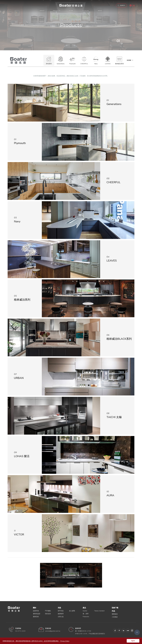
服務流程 (36, 617)
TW (133, 5)
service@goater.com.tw (53, 631)
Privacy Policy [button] (65, 641)
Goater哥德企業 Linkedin (124, 631)
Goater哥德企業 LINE (128, 631)
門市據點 (48, 611)
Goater (85, 611)
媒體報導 (61, 614)
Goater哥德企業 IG (132, 631)
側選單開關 (137, 632)
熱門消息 (61, 611)
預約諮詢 (48, 614)
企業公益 (61, 617)
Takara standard (99, 611)
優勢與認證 (37, 614)
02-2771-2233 (20, 631)
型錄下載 (115, 608)
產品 (84, 608)
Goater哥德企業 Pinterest (119, 631)
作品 (113, 611)
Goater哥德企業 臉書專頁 (115, 631)
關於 (35, 608)
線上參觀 (72, 611)
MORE (129, 60)
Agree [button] (133, 641)
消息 (59, 608)
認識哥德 (36, 611)
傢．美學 (86, 614)
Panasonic (86, 617)
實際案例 (115, 614)
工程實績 (115, 617)
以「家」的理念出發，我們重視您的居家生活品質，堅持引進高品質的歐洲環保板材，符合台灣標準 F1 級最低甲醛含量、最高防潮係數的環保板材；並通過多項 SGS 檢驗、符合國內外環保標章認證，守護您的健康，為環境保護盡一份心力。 (71, 5)
